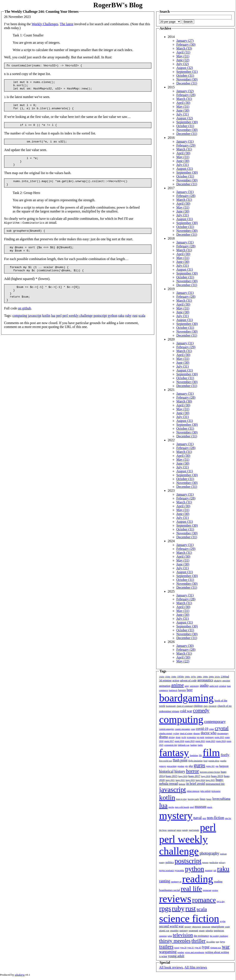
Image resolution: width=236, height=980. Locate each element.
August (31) (185, 169)
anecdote (226, 681)
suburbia (209, 931)
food (205, 761)
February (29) (186, 145)
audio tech (214, 686)
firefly (225, 755)
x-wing (163, 956)
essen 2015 (219, 737)
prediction (214, 862)
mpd (192, 807)
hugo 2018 (206, 776)
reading (198, 879)
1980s (199, 677)
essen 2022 (200, 741)
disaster (197, 733)
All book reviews (171, 967)
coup (193, 729)
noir (204, 818)
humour (182, 784)
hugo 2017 (194, 776)
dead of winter (186, 733)
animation (165, 686)
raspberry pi (176, 882)
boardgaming (186, 698)
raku (121, 330)
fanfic (200, 745)
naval (198, 818)
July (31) (182, 114)
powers (205, 862)
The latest (67, 24)
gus (217, 766)
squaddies (174, 931)
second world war (171, 926)
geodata (181, 766)
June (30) (183, 110)
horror (193, 771)
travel (177, 948)
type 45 (198, 948)
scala (142, 330)
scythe (223, 921)
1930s (168, 677)
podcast (223, 854)
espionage (210, 737)
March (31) (184, 99)
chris (206, 706)
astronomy (194, 686)
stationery (184, 931)
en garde (201, 737)
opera (179, 830)
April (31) (183, 52)
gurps (200, 765)
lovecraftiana (221, 799)
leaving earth (193, 799)
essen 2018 (179, 741)
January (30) (185, 646)
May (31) (183, 56)
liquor (209, 799)
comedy (201, 710)
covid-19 (202, 729)
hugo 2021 (170, 780)
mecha (171, 807)
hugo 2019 (217, 776)
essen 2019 (190, 741)
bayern (182, 690)
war (226, 947)
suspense (163, 936)
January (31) (185, 141)
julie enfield (205, 791)
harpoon (224, 766)
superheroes (219, 931)
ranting (165, 881)
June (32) (183, 60)
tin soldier (211, 942)
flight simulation (195, 761)
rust (135, 330)
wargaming (168, 952)
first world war (165, 761)
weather (181, 952)
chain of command (185, 706)
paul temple (194, 830)
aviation (223, 686)
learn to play (182, 799)
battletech (173, 690)
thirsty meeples (175, 941)
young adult (176, 956)
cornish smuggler (167, 729)
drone (178, 737)
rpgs (165, 908)
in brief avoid (196, 784)
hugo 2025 (210, 780)
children (198, 706)
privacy (222, 862)
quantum (209, 870)
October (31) (185, 76)
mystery (176, 815)
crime (212, 729)
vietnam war (216, 948)
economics (192, 737)
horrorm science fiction (210, 772)
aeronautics (205, 680)
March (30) (184, 401)
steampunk (193, 931)
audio (204, 685)
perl (59, 330)
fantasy (174, 753)
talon (170, 936)
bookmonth (171, 706)
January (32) (185, 91)
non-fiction (216, 818)
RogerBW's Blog (118, 5)
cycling (176, 733)
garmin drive (214, 761)
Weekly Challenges (45, 24)
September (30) (187, 122)
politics (170, 862)
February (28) (186, 95)
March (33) (184, 48)
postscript (100, 330)
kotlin (46, 330)
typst (206, 947)
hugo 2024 (200, 780)
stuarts (202, 931)
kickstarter (216, 791)
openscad (172, 830)
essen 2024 (221, 741)
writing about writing (217, 952)
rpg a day (221, 901)
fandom (194, 745)
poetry (162, 862)
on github (24, 323)
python (112, 330)
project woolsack (166, 870)
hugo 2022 (180, 780)
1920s (162, 677)
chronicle (212, 706)
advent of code (188, 680)
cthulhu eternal (166, 733)
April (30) (183, 103)
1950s (181, 676)
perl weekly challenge (78, 330)
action (176, 680)
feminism (194, 755)
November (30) (187, 79)
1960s (187, 677)
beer (190, 690)
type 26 (183, 948)
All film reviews (196, 967)
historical (166, 771)
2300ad (225, 676)
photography (209, 853)
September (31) (187, 72)
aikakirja (218, 681)
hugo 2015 (172, 776)
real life (191, 889)
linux (203, 799)
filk (200, 755)
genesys (163, 766)
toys (223, 942)
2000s (211, 677)
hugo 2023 (190, 780)
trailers (166, 947)
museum (200, 807)
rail (215, 870)
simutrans (206, 927)
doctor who (208, 733)
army (187, 686)
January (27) (185, 41)
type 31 (191, 948)
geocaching (172, 766)
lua (53, 330)
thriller (198, 941)
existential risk (171, 745)
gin (186, 766)
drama (163, 737)
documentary (223, 733)
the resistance (201, 936)
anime (178, 685)
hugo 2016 (183, 776)
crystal (222, 728)
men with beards (182, 807)
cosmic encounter (182, 729)
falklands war (184, 745)
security (188, 927)
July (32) (182, 64)
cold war (186, 711)
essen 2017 (169, 741)
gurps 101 (210, 766)
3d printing (165, 680)
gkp (191, 766)
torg (218, 942)
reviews (175, 899)
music (210, 807)
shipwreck (196, 927)
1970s (193, 677)
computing (20, 330)
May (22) (183, 661)
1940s (174, 677)
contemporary (215, 722)
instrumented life (215, 784)
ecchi (184, 737)
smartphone (218, 926)
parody (185, 830)
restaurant (207, 890)
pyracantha (179, 870)
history (180, 771)
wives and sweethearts (195, 952)
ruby (128, 330)
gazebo (223, 761)
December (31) (187, 83)
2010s (217, 677)
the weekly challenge (219, 936)
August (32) (185, 68)
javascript (35, 330)
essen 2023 (211, 741)
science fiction (189, 918)
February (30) (186, 44)
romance (204, 900)
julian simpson (193, 791)
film (211, 753)
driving (172, 737)
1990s (205, 677)
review (215, 890)
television (183, 935)
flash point (180, 760)
